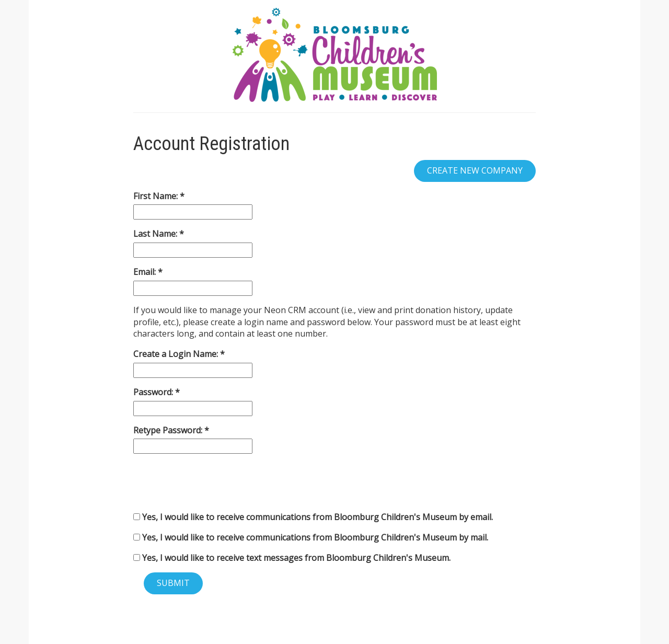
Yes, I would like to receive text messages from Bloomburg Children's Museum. (292, 558)
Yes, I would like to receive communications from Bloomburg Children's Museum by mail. (311, 537)
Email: (146, 272)
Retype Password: (169, 430)
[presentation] (213, 482)
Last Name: (156, 234)
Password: (154, 392)
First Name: (157, 196)
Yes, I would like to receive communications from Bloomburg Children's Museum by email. (313, 517)
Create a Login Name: (177, 354)
